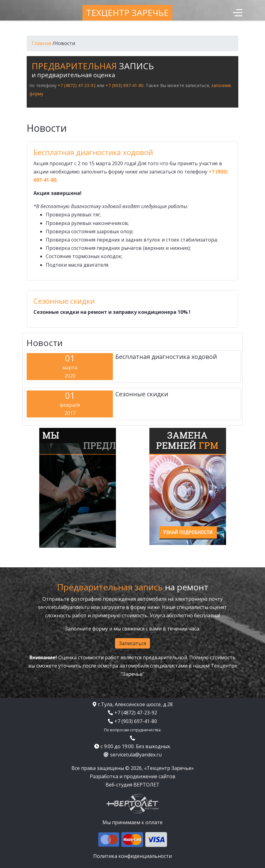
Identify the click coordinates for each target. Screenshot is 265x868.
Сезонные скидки (64, 301)
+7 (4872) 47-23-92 (77, 85)
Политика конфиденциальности (132, 856)
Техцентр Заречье (127, 13)
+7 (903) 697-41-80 (125, 85)
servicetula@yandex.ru (64, 607)
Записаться (132, 643)
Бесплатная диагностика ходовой (93, 152)
